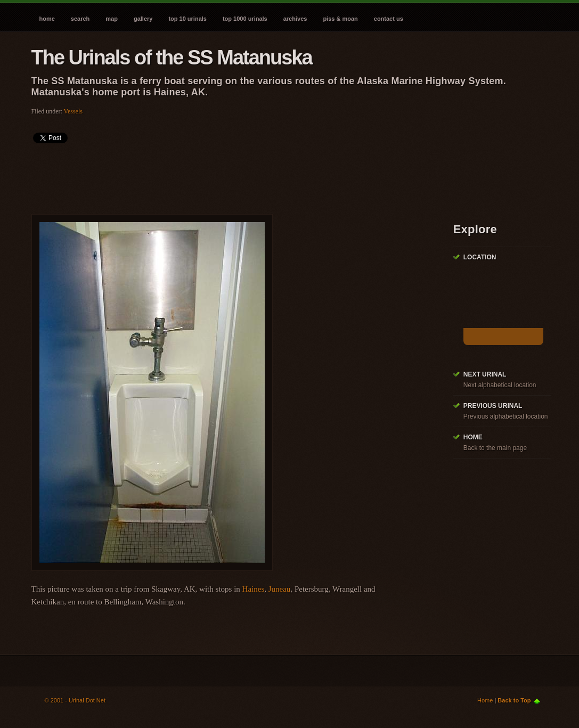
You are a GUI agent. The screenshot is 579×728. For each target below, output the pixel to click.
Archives (295, 19)
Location (480, 257)
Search (80, 19)
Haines (254, 589)
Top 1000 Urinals (245, 19)
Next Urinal (485, 374)
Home (47, 19)
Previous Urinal (493, 406)
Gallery (143, 19)
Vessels (73, 111)
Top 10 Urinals (187, 19)
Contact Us (389, 19)
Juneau (280, 589)
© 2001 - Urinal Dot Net (75, 700)
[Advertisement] (225, 175)
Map (112, 19)
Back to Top (514, 700)
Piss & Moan (340, 19)
